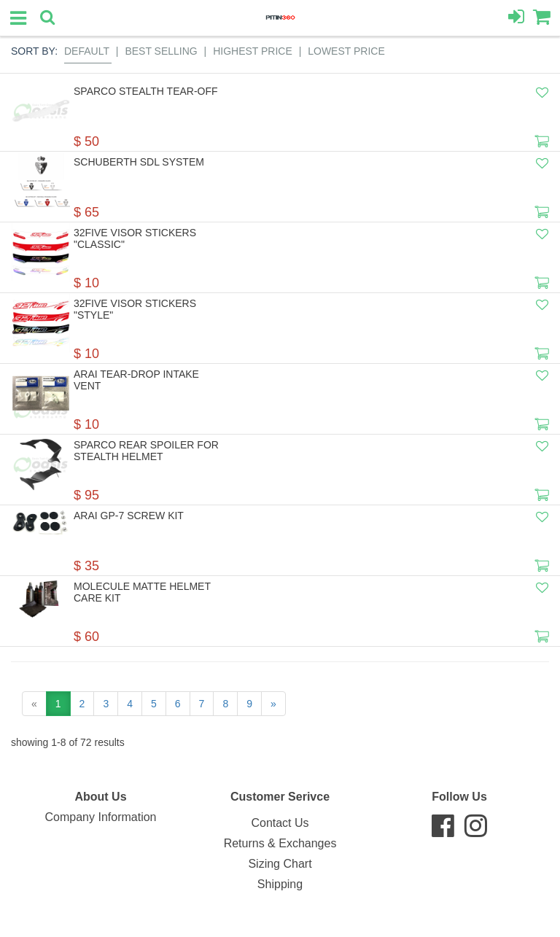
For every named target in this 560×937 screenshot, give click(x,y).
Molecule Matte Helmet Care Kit (142, 592)
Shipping (280, 884)
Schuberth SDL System (139, 162)
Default (87, 51)
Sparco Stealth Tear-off (146, 91)
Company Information (101, 817)
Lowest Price (346, 51)
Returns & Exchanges (280, 843)
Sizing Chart (280, 864)
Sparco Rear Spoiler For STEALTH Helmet (146, 451)
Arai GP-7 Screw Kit (129, 516)
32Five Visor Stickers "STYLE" (135, 309)
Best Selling (161, 51)
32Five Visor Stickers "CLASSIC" (135, 238)
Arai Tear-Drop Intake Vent (136, 380)
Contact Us (280, 823)
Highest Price (253, 51)
